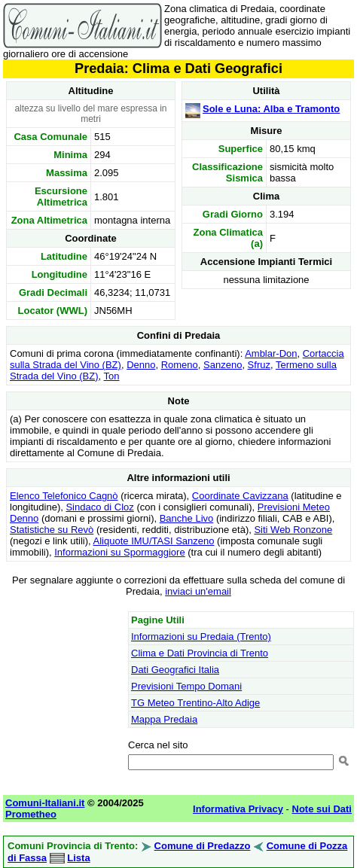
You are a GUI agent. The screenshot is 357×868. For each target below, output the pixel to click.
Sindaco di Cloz (99, 507)
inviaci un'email (198, 591)
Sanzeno (223, 365)
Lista (78, 858)
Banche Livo (187, 518)
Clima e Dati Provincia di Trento (200, 653)
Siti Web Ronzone (293, 530)
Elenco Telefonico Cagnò (64, 496)
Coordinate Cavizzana (240, 496)
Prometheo (31, 814)
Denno (141, 365)
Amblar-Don (271, 353)
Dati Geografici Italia (175, 670)
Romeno (180, 365)
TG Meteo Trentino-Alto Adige (195, 703)
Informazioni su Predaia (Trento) (201, 637)
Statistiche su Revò (52, 530)
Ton (112, 376)
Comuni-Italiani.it (45, 803)
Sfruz (259, 365)
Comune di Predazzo (203, 846)
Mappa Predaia (164, 719)
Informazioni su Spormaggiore (119, 552)
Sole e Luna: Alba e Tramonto (271, 109)
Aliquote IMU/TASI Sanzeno (154, 541)
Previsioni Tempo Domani (186, 686)
